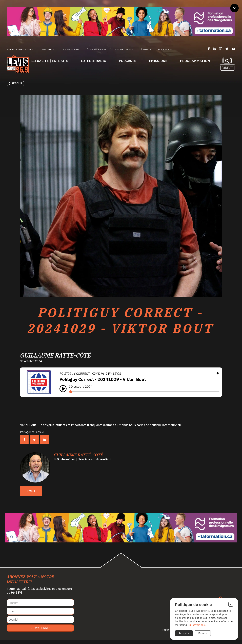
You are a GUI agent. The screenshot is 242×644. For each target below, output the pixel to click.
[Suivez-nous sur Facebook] (209, 49)
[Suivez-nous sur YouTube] (234, 49)
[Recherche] (227, 61)
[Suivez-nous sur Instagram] (221, 49)
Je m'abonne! (40, 632)
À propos (146, 49)
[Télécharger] (218, 378)
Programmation (195, 61)
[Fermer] (234, 8)
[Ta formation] (121, 22)
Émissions (158, 61)
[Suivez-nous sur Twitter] (227, 49)
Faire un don (48, 49)
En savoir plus (201, 624)
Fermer (203, 633)
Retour (15, 83)
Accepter (184, 633)
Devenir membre (71, 49)
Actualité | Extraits (49, 61)
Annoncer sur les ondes (20, 49)
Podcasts (128, 61)
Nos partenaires (124, 49)
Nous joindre (166, 49)
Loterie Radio (94, 61)
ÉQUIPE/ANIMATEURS (97, 49)
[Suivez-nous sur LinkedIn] (214, 49)
